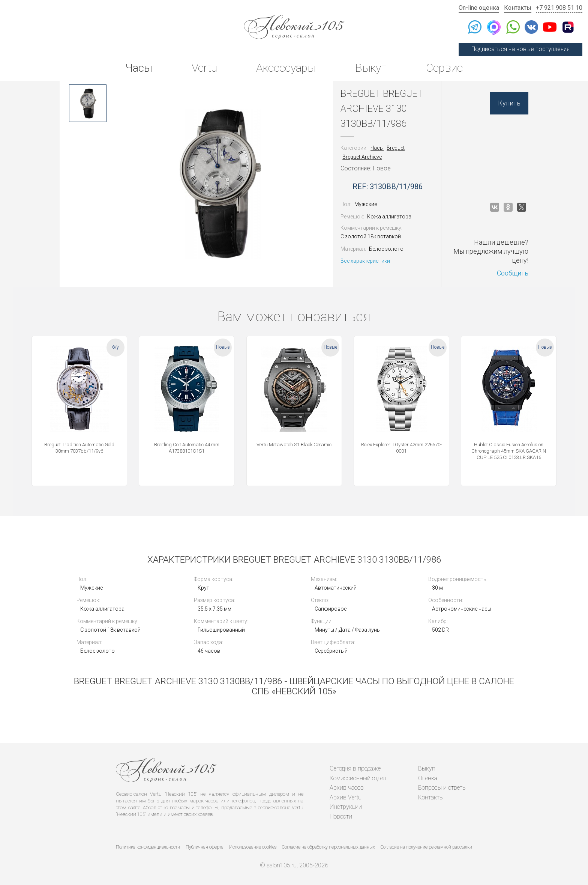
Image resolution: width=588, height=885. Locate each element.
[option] (88, 103)
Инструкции (346, 807)
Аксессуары (286, 68)
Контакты (518, 8)
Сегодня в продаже (355, 768)
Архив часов (347, 788)
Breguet (396, 148)
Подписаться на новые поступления (520, 49)
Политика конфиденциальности (148, 847)
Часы (139, 68)
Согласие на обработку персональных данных (328, 847)
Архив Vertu (346, 797)
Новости (341, 817)
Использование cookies (253, 847)
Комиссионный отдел (358, 778)
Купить (509, 103)
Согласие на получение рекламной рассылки (426, 847)
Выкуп (371, 68)
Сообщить (513, 273)
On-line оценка (479, 8)
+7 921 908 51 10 (559, 8)
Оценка (428, 778)
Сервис (444, 68)
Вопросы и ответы (442, 788)
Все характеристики (365, 261)
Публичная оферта (205, 847)
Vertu (204, 68)
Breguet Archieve (362, 157)
